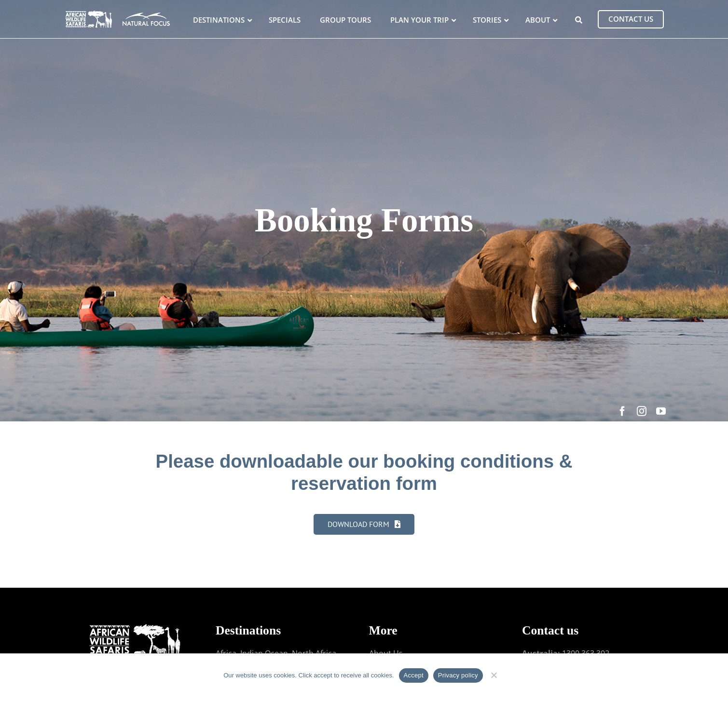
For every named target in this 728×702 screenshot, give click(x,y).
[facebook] (622, 411)
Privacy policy (458, 675)
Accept (414, 675)
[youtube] (661, 411)
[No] (494, 674)
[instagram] (642, 411)
